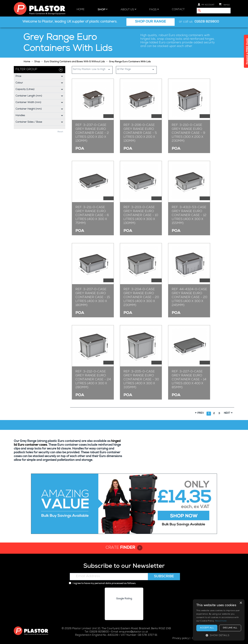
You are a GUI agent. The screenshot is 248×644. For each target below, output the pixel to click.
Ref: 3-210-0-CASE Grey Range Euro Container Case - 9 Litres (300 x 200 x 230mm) (188, 133)
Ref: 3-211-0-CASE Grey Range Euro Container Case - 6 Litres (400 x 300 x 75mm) (92, 215)
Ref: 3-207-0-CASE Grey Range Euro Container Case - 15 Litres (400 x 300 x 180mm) (93, 297)
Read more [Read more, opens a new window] (221, 621)
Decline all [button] (230, 628)
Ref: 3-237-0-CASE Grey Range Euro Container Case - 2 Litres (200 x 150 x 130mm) (92, 133)
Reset (60, 132)
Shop (103, 9)
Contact (178, 10)
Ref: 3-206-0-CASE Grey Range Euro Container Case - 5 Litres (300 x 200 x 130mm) (140, 133)
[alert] (219, 620)
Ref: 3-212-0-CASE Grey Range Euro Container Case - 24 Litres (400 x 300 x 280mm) (93, 380)
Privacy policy (181, 638)
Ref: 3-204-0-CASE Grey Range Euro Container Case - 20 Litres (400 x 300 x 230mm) (141, 297)
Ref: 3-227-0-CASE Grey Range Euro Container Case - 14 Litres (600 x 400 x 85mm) (189, 380)
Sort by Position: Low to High (93, 69)
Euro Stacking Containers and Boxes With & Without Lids (74, 62)
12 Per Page (137, 69)
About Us (128, 9)
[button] (219, 635)
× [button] (241, 603)
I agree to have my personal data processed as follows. (102, 583)
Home (81, 10)
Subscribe (164, 577)
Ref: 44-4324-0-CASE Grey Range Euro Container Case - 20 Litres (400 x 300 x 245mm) (189, 297)
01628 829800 (207, 22)
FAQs (154, 9)
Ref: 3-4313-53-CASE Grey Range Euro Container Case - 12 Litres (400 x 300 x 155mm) (189, 215)
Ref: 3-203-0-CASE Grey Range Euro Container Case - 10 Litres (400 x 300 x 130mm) (141, 215)
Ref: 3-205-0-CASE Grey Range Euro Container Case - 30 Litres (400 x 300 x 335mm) (141, 380)
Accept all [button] (207, 628)
